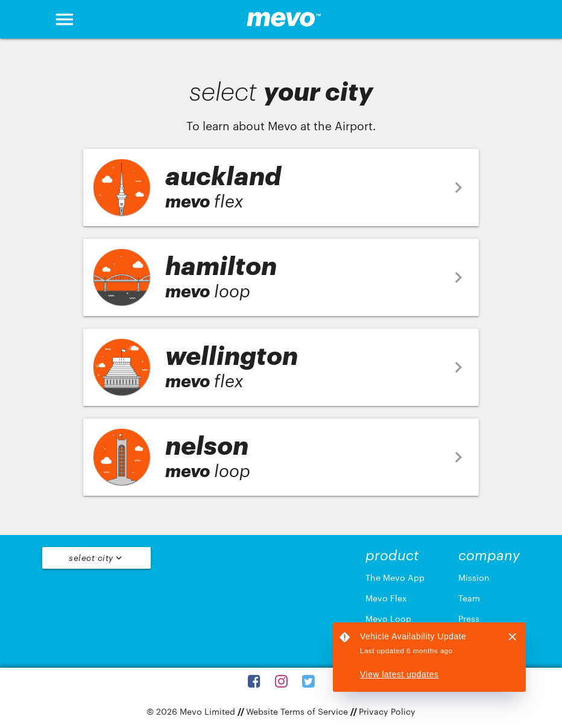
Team (469, 598)
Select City (96, 558)
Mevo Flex (386, 598)
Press (469, 619)
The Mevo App (395, 578)
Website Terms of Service (297, 711)
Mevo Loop (388, 619)
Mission (474, 578)
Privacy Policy (387, 711)
